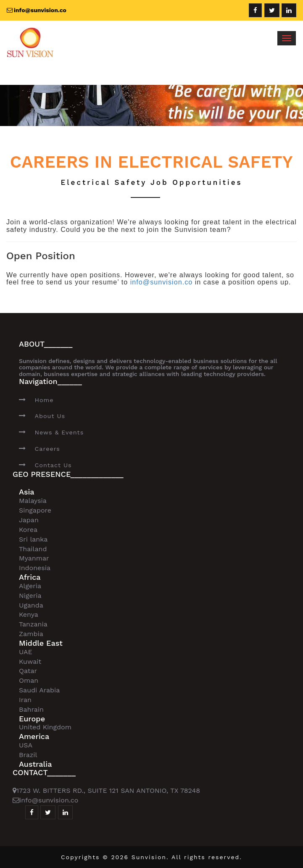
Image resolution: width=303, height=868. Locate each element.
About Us (50, 416)
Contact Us (53, 465)
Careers (47, 449)
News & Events (59, 432)
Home (44, 400)
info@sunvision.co (162, 282)
